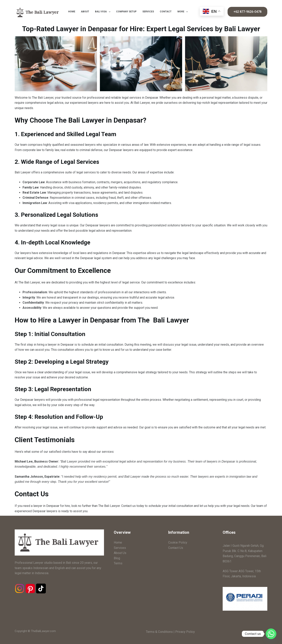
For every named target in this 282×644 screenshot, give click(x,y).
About (85, 12)
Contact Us (176, 548)
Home (72, 12)
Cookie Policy (178, 542)
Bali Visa (103, 12)
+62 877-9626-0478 (247, 12)
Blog (117, 558)
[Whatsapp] (271, 634)
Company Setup (126, 12)
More (183, 12)
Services (148, 12)
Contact (166, 12)
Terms (118, 563)
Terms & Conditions (159, 632)
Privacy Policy (185, 632)
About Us (120, 553)
